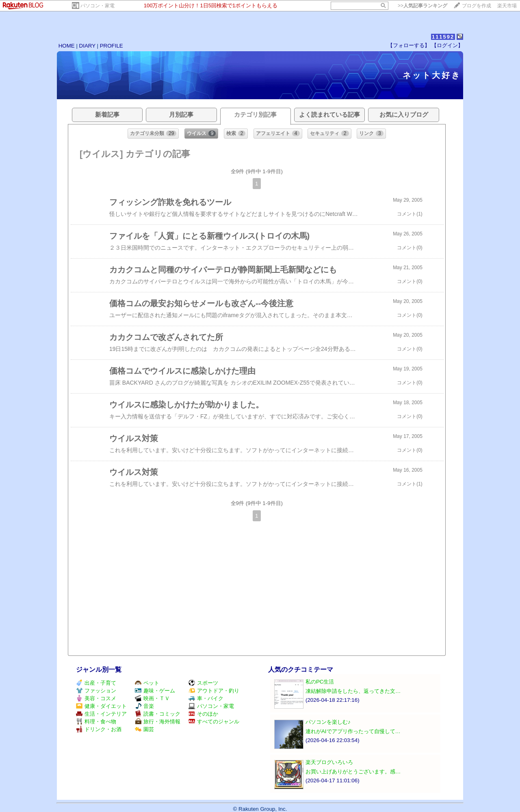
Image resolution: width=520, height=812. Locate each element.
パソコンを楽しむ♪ (328, 722)
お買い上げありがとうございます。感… (353, 772)
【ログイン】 (447, 45)
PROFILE (112, 46)
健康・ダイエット (101, 706)
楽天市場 (507, 6)
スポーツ (203, 683)
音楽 (144, 706)
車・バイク (206, 698)
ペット (147, 683)
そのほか (203, 714)
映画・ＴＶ (152, 698)
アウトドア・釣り (214, 691)
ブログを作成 (477, 6)
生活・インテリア (101, 714)
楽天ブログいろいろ (329, 762)
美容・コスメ (96, 698)
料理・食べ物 (96, 722)
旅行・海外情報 (158, 722)
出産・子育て (96, 683)
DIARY (87, 46)
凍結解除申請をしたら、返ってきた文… (353, 691)
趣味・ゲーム (155, 691)
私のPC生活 (320, 682)
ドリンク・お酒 (99, 729)
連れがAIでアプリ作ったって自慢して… (353, 731)
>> (422, 6)
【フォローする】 (409, 45)
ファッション (96, 691)
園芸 (144, 729)
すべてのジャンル (214, 722)
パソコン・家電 (97, 6)
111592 (443, 37)
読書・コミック (158, 714)
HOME (67, 46)
